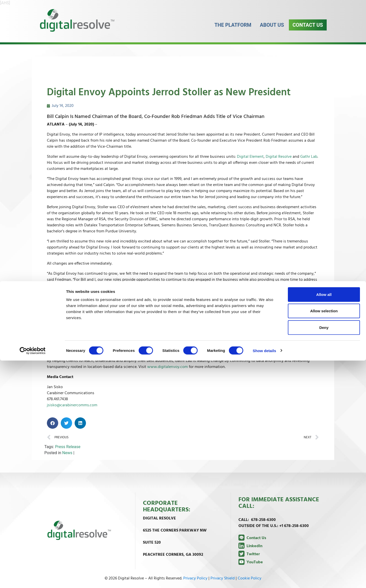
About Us (272, 30)
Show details (265, 578)
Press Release (68, 447)
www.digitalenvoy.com (167, 367)
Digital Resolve (279, 157)
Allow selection (324, 538)
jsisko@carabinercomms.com (72, 405)
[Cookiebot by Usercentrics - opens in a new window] (33, 578)
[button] (53, 423)
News (67, 453)
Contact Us (308, 30)
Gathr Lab (309, 157)
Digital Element (250, 157)
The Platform (233, 30)
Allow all (324, 522)
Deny (324, 555)
